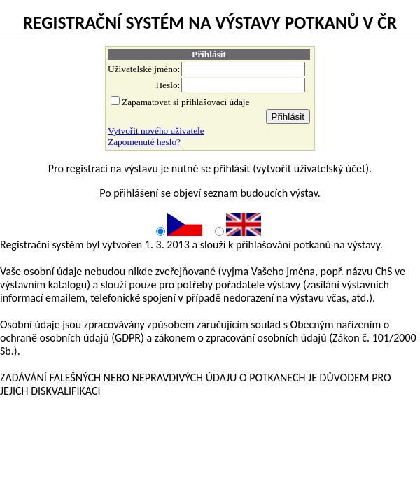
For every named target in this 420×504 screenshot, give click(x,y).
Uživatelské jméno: (144, 69)
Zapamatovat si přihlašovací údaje (185, 102)
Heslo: (168, 85)
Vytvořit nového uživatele (156, 131)
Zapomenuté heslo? (144, 142)
